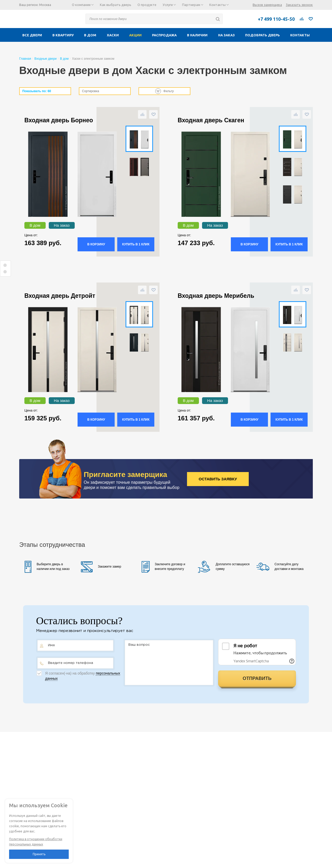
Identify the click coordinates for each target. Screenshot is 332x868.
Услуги (169, 5)
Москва (45, 5)
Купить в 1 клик (136, 244)
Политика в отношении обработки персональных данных (36, 842)
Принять (39, 854)
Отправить (257, 678)
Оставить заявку (218, 479)
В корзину (96, 244)
